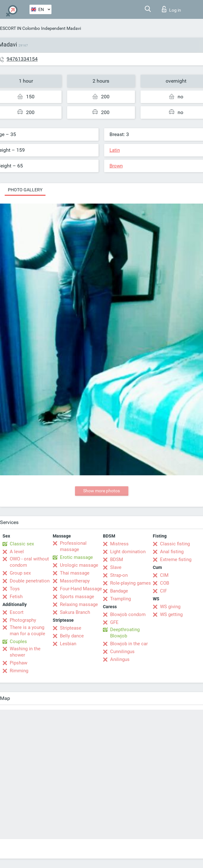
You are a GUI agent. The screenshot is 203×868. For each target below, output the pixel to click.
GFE (114, 622)
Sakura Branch (75, 612)
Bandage (119, 591)
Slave (116, 567)
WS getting (171, 614)
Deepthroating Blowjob (125, 633)
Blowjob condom (128, 614)
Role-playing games (131, 583)
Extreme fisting (176, 560)
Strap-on (119, 575)
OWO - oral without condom (29, 562)
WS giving (170, 607)
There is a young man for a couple (27, 631)
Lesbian (68, 644)
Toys (15, 589)
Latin (115, 150)
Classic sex (22, 544)
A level (17, 552)
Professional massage (73, 546)
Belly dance (72, 636)
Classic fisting (175, 544)
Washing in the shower (25, 652)
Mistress (119, 544)
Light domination (128, 552)
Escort (17, 612)
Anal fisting (172, 552)
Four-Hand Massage (81, 589)
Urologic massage (79, 565)
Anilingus (120, 659)
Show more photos (101, 491)
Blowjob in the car (129, 644)
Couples (18, 641)
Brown (116, 166)
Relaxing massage (79, 604)
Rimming (19, 671)
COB (165, 583)
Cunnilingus (122, 652)
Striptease (71, 628)
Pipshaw (19, 663)
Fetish (16, 597)
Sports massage (77, 597)
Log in (171, 9)
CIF (163, 591)
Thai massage (75, 573)
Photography (23, 620)
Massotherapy (75, 581)
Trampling (120, 599)
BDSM (117, 560)
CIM (164, 575)
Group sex (20, 573)
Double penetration (30, 581)
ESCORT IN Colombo (20, 28)
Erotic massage (76, 557)
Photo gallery (25, 190)
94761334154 (22, 59)
